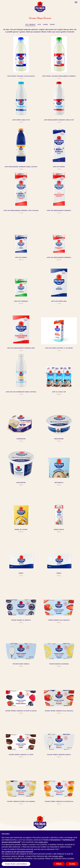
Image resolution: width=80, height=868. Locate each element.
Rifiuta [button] (59, 864)
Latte (39, 25)
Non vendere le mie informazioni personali (17, 852)
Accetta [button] (72, 864)
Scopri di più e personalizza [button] (16, 864)
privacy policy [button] (58, 856)
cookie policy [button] (43, 842)
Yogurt (52, 25)
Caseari (45, 25)
